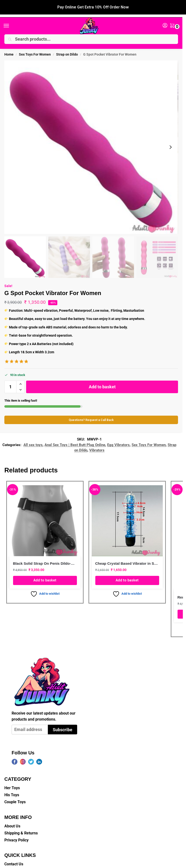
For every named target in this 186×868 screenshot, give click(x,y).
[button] (173, 21)
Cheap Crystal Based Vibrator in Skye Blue (127, 558)
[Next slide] (171, 142)
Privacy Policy (16, 835)
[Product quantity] (10, 381)
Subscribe (63, 724)
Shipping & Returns (21, 828)
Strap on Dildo (67, 49)
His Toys (12, 790)
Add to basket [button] (45, 575)
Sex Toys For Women (35, 49)
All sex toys (33, 440)
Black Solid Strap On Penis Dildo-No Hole (45, 558)
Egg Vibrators (118, 440)
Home (9, 49)
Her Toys (12, 783)
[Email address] (30, 724)
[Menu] (11, 21)
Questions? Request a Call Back (91, 415)
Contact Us (14, 859)
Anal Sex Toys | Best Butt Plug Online (75, 440)
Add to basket (102, 381)
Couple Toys (15, 797)
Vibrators (97, 445)
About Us (12, 821)
